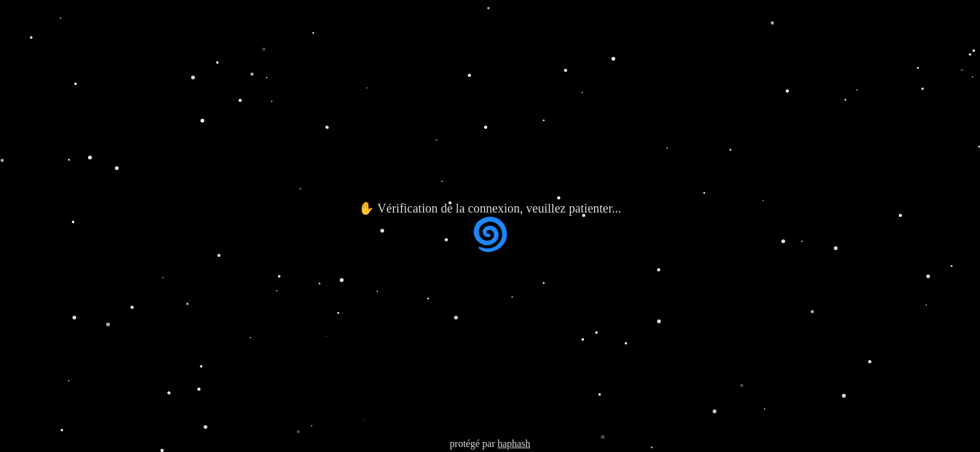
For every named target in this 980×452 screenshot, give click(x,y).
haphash (513, 444)
